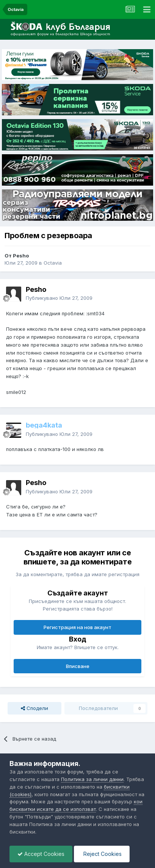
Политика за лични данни (92, 779)
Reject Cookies (102, 854)
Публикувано (59, 298)
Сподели (34, 708)
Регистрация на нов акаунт (77, 627)
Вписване (78, 666)
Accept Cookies (41, 854)
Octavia (53, 263)
